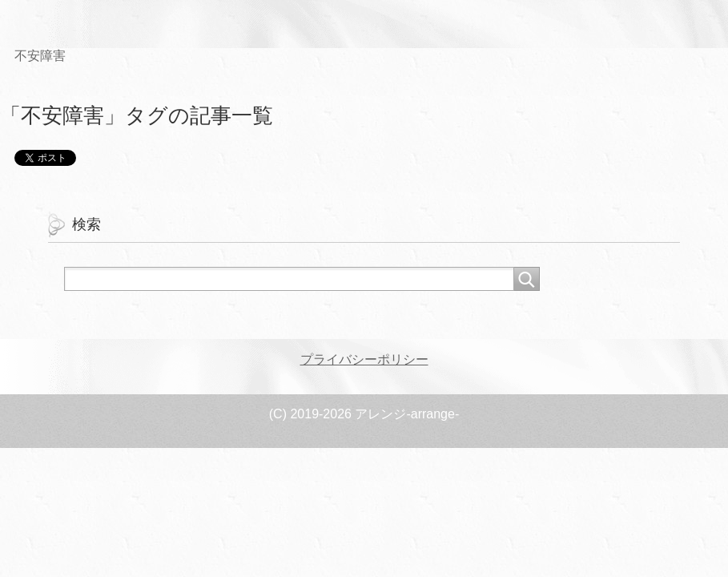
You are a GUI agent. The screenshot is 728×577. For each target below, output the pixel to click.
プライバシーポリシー (364, 359)
